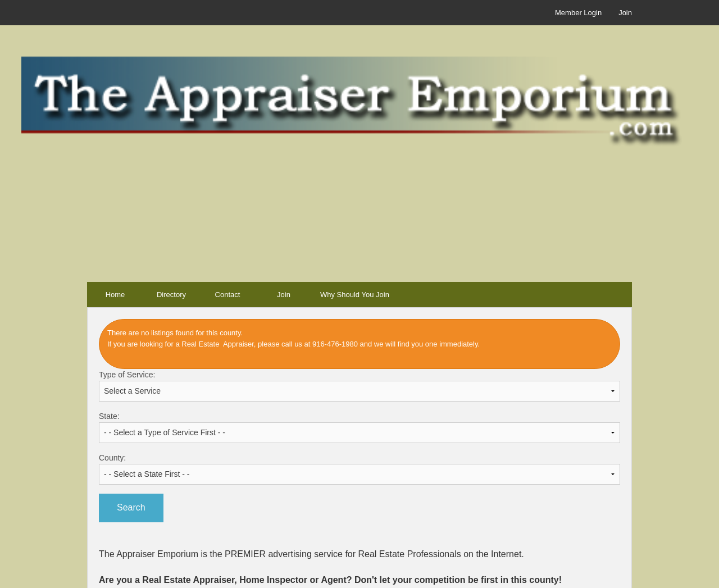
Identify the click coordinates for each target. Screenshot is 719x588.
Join (625, 13)
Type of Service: (359, 386)
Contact (228, 295)
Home (115, 295)
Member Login (578, 13)
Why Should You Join (355, 295)
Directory (171, 295)
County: (359, 469)
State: (359, 427)
